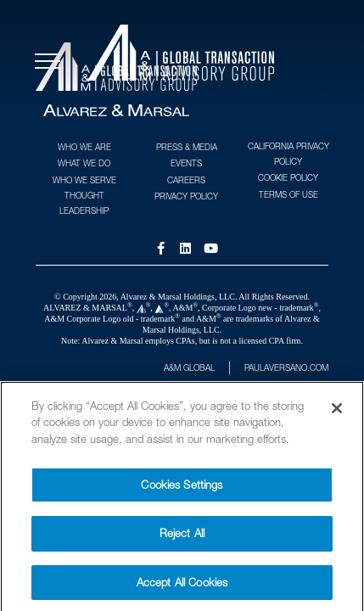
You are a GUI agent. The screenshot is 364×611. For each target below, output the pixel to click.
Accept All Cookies (182, 589)
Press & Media (187, 147)
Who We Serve (84, 180)
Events (186, 163)
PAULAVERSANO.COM (286, 367)
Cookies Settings (182, 491)
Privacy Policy (186, 196)
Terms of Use (288, 194)
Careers (186, 180)
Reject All (182, 540)
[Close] (337, 415)
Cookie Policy (288, 177)
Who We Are (84, 147)
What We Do (84, 163)
